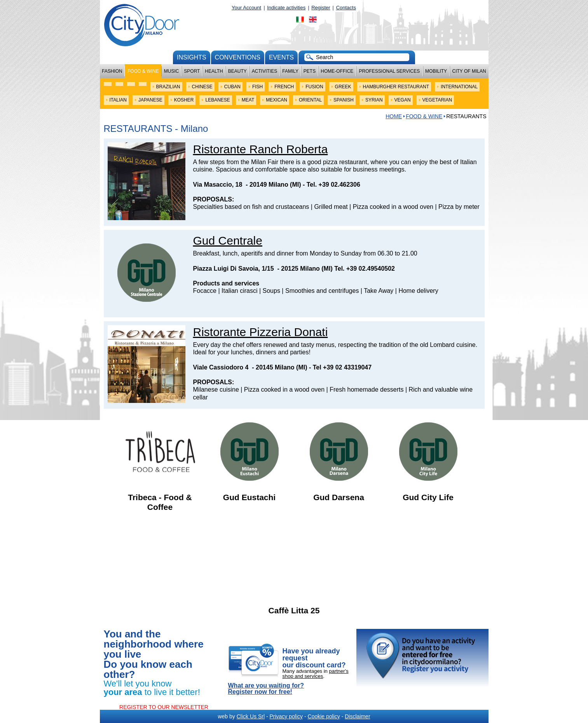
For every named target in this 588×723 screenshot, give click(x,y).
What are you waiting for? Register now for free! (266, 689)
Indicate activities (286, 8)
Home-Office (337, 71)
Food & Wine (143, 71)
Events (281, 57)
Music (172, 71)
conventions (238, 57)
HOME (394, 116)
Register (321, 8)
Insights (192, 57)
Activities (264, 71)
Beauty (237, 71)
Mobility (436, 71)
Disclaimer (357, 716)
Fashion (112, 71)
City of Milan (469, 71)
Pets (310, 71)
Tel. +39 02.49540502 (365, 269)
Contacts (346, 8)
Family (290, 71)
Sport (192, 71)
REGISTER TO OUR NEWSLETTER (164, 707)
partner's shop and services (316, 674)
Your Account (246, 8)
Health (214, 71)
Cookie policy (324, 716)
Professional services (389, 71)
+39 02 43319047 (347, 367)
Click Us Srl (251, 716)
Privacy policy (286, 716)
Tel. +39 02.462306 (333, 185)
